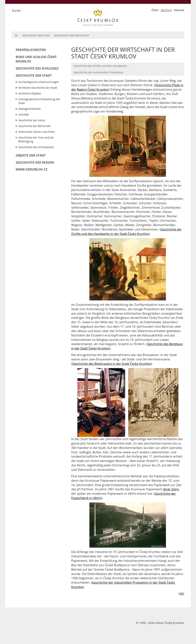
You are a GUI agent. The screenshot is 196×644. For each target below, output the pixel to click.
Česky (155, 10)
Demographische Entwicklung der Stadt (39, 101)
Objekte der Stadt (31, 155)
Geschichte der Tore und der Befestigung (36, 139)
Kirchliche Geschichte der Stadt (38, 88)
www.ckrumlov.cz (32, 169)
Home (16, 35)
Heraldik (24, 114)
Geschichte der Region (35, 162)
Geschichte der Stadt (36, 35)
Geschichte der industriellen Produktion (98, 72)
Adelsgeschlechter (30, 109)
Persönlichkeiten (31, 50)
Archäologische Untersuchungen (39, 82)
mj (181, 593)
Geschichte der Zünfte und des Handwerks (100, 66)
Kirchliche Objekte (30, 93)
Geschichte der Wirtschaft (72, 35)
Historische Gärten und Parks (37, 132)
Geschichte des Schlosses (37, 68)
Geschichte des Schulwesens (36, 147)
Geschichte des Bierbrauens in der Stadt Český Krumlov (112, 364)
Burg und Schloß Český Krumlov (36, 59)
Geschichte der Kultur (32, 120)
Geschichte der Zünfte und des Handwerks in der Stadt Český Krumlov (126, 232)
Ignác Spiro (171, 489)
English (179, 10)
